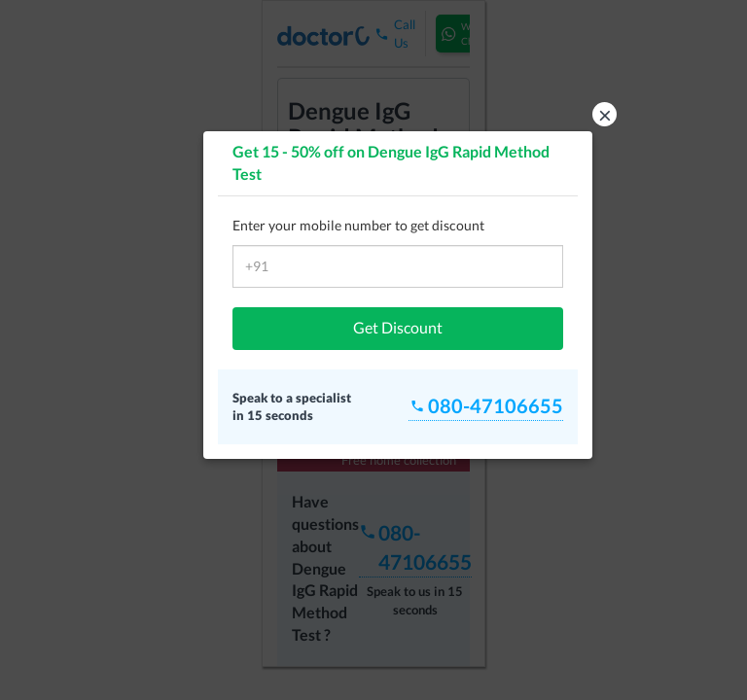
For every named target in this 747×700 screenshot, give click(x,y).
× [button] (605, 114)
